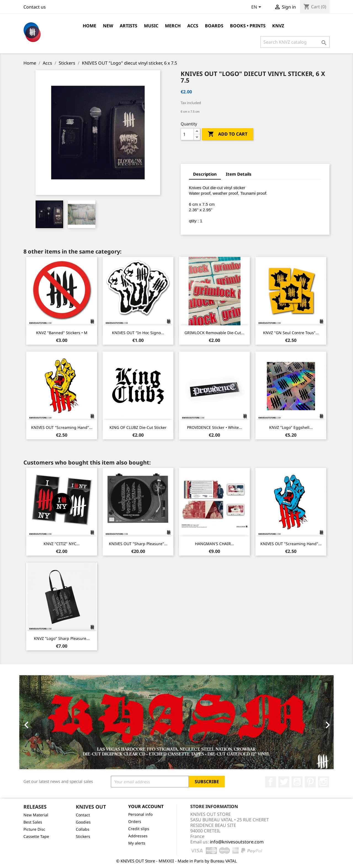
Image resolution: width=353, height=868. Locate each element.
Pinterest (310, 782)
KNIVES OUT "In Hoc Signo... (138, 333)
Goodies (83, 822)
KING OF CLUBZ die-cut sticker (138, 427)
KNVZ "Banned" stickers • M (62, 333)
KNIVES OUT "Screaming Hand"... (62, 427)
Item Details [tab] (239, 174)
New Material (36, 815)
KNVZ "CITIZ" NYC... (62, 544)
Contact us (35, 7)
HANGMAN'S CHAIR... (215, 544)
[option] (176, 722)
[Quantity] (187, 134)
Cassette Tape (36, 836)
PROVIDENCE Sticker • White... (215, 427)
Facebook (271, 782)
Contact (83, 815)
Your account (146, 806)
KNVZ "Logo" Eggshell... (291, 427)
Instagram (323, 782)
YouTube (297, 782)
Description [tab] (205, 174)
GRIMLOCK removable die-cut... (214, 333)
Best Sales (33, 822)
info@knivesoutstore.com (237, 842)
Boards (214, 26)
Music (151, 26)
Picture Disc (34, 829)
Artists (129, 26)
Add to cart (228, 134)
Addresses (138, 836)
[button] (43, 722)
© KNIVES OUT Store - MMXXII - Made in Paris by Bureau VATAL (176, 861)
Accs (193, 26)
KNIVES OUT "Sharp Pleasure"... (138, 544)
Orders (135, 821)
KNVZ (278, 26)
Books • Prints (248, 26)
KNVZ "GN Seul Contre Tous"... (291, 333)
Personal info (140, 814)
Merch (173, 26)
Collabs (83, 829)
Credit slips (139, 829)
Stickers (83, 836)
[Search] (295, 42)
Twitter (284, 782)
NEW (108, 26)
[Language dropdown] (257, 7)
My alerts (137, 843)
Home (89, 26)
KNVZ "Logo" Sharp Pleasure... (62, 638)
